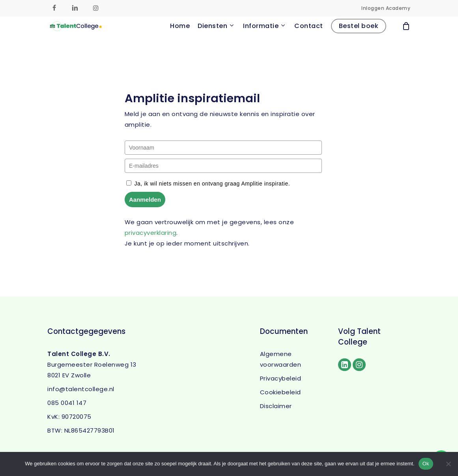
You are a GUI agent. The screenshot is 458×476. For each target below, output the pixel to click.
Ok (426, 464)
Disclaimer (276, 406)
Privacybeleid (281, 378)
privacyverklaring (151, 233)
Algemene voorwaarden (281, 359)
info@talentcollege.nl (81, 389)
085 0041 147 (67, 403)
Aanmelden (145, 200)
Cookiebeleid (280, 392)
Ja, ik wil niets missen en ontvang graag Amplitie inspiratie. (212, 184)
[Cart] (406, 39)
